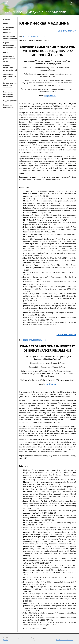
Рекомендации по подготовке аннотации (10, 85)
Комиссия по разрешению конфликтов (8, 94)
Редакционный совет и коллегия (10, 37)
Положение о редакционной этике (9, 59)
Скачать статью (67, 31)
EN (71, 4)
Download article (66, 334)
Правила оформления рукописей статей (10, 68)
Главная (6, 19)
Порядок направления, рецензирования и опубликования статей (10, 47)
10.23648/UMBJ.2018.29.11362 (35, 36)
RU (71, 2)
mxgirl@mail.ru (50, 96)
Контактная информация (8, 106)
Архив (6, 23)
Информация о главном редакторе (9, 30)
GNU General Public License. (65, 640)
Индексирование (10, 101)
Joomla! (6, 640)
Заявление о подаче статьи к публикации (10, 76)
